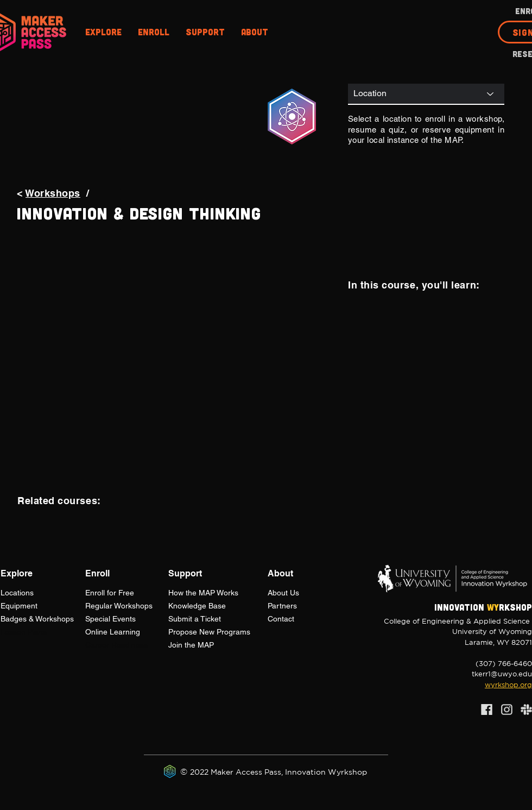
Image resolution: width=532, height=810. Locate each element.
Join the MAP (191, 645)
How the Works (203, 593)
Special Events (110, 619)
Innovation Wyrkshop (326, 772)
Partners (282, 606)
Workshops (53, 193)
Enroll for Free (110, 593)
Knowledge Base (197, 606)
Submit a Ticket (195, 619)
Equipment (19, 606)
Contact (281, 619)
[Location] (426, 94)
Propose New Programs (209, 632)
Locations (17, 593)
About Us (283, 593)
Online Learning (113, 632)
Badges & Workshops (37, 619)
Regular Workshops (119, 606)
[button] (103, 32)
